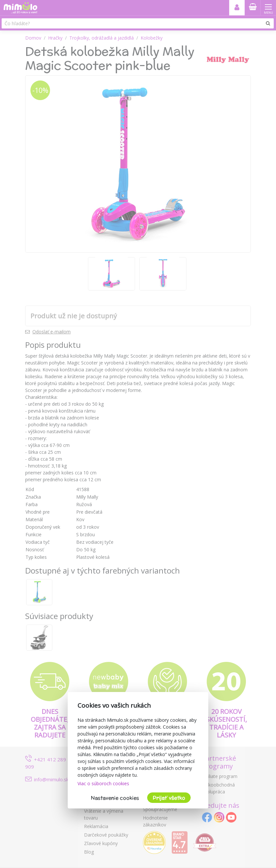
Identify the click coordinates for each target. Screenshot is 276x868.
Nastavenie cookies (115, 798)
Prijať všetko (169, 798)
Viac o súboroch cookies (103, 783)
